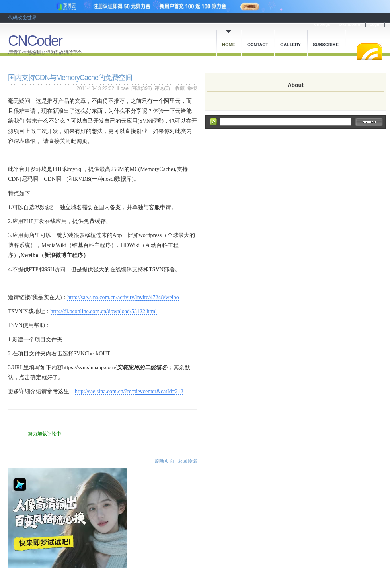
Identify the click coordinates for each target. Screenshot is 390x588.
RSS (369, 52)
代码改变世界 (22, 18)
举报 (192, 88)
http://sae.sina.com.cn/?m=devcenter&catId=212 (129, 391)
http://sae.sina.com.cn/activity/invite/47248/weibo (123, 297)
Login (375, 24)
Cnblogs (322, 24)
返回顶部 (187, 461)
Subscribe (326, 45)
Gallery (291, 45)
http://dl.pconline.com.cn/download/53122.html (104, 311)
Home (229, 45)
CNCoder (35, 41)
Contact (258, 45)
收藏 (180, 88)
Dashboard (350, 24)
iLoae (123, 88)
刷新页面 (164, 461)
